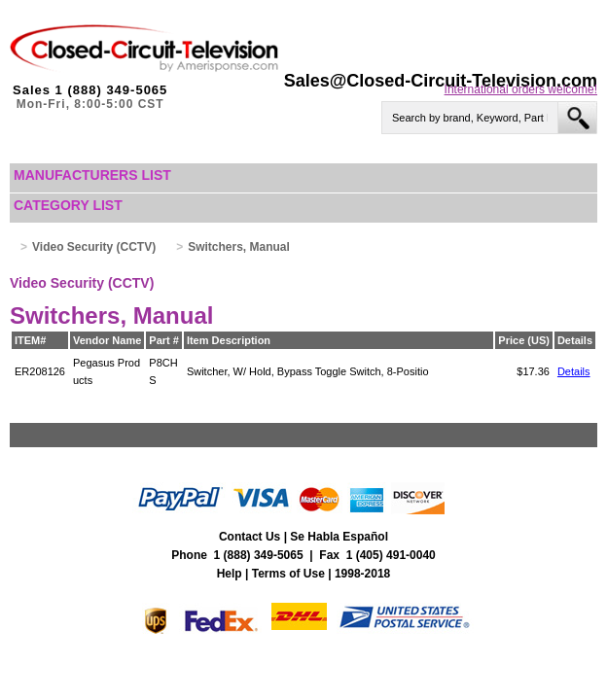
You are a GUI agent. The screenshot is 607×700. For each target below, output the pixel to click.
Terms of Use (288, 574)
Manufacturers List (92, 175)
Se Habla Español (339, 537)
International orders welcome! (521, 89)
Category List (68, 205)
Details (574, 371)
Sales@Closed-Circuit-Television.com (441, 81)
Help (230, 574)
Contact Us (250, 537)
